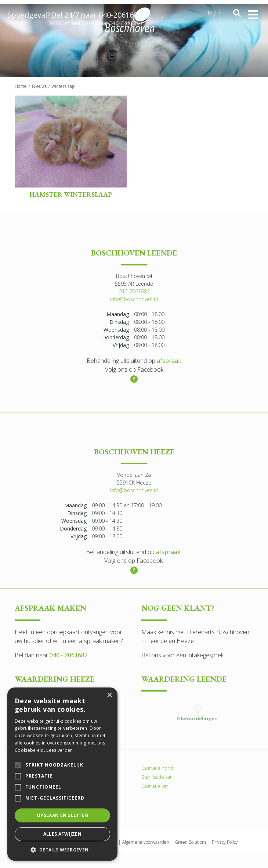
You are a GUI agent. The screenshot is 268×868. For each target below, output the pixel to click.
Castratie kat (155, 786)
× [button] (109, 695)
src (237, 13)
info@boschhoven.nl (134, 299)
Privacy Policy (225, 842)
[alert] (62, 774)
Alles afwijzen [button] (63, 834)
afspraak (169, 361)
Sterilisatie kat (156, 777)
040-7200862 (125, 24)
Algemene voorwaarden (146, 842)
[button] (62, 850)
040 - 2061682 (69, 655)
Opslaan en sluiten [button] (62, 815)
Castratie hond (157, 768)
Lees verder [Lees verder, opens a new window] (59, 750)
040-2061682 (120, 16)
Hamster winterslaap (71, 194)
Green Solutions (191, 842)
